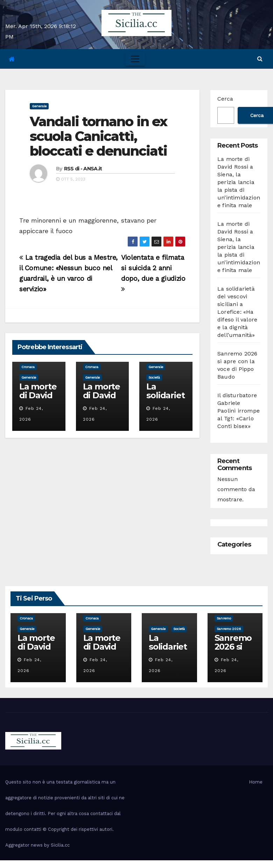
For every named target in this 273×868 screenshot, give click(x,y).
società (154, 377)
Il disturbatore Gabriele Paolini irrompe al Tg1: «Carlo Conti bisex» (239, 411)
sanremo (224, 618)
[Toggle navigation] (135, 59)
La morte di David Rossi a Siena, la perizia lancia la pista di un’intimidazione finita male (239, 182)
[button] (260, 59)
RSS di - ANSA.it (83, 169)
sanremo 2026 (229, 629)
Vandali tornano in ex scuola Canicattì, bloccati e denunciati (98, 136)
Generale (39, 106)
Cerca (225, 99)
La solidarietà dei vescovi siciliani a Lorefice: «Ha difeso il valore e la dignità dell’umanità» (237, 312)
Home (256, 782)
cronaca (28, 367)
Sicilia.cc (60, 845)
